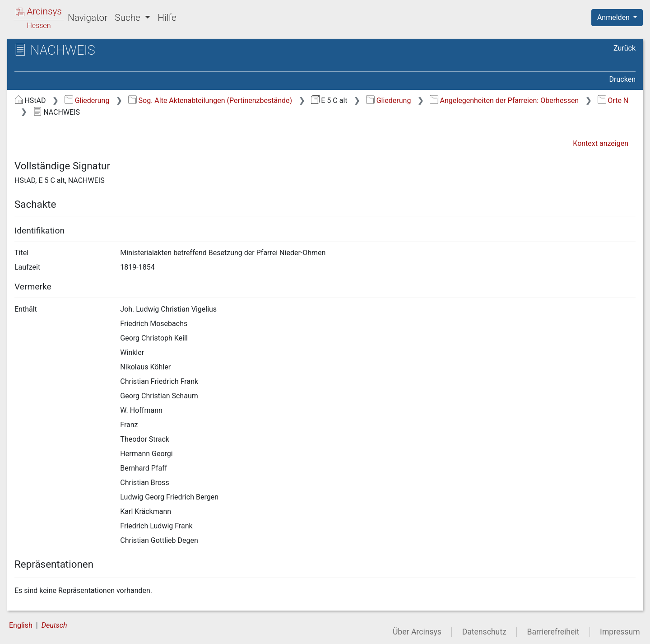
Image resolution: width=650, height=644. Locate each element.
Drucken (622, 79)
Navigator (88, 18)
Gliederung (87, 100)
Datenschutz (484, 632)
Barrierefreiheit (553, 632)
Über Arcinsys (417, 632)
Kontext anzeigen (601, 143)
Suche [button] (129, 18)
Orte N (613, 100)
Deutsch (54, 625)
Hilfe (167, 18)
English (21, 625)
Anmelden (614, 17)
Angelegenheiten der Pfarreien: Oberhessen (504, 100)
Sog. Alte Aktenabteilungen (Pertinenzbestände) (210, 100)
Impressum (620, 632)
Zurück (624, 48)
